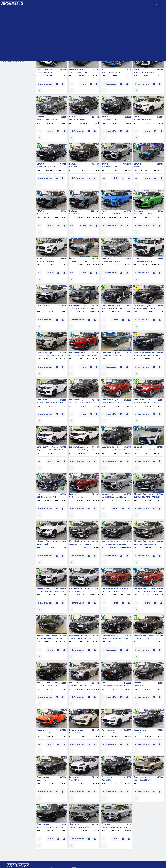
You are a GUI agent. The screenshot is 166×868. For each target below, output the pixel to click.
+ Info (83, 84)
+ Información (45, 84)
